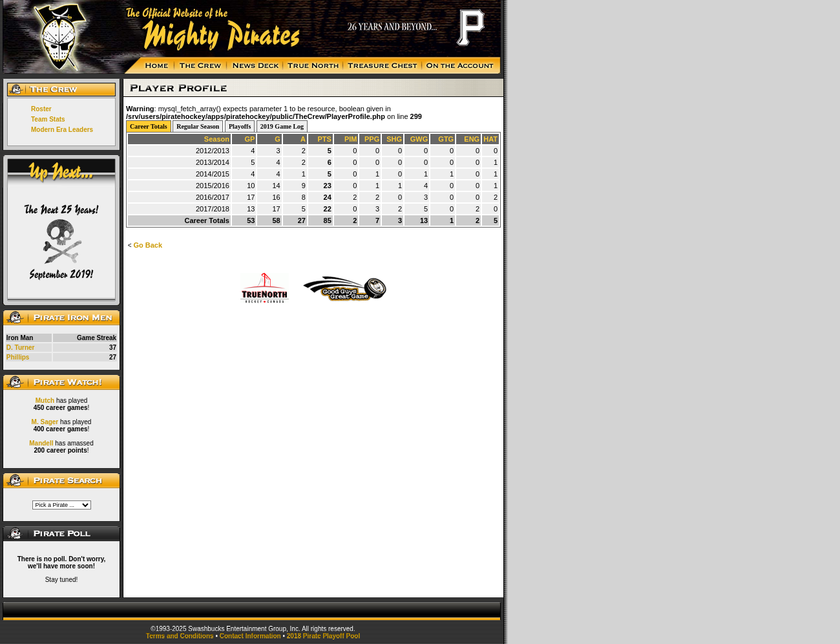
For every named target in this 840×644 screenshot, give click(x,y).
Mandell (41, 443)
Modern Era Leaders (62, 130)
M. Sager (45, 422)
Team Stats (48, 119)
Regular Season (198, 126)
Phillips (18, 357)
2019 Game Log (282, 126)
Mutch (45, 401)
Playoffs (240, 126)
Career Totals (149, 126)
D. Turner (21, 348)
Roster (41, 109)
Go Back (148, 245)
